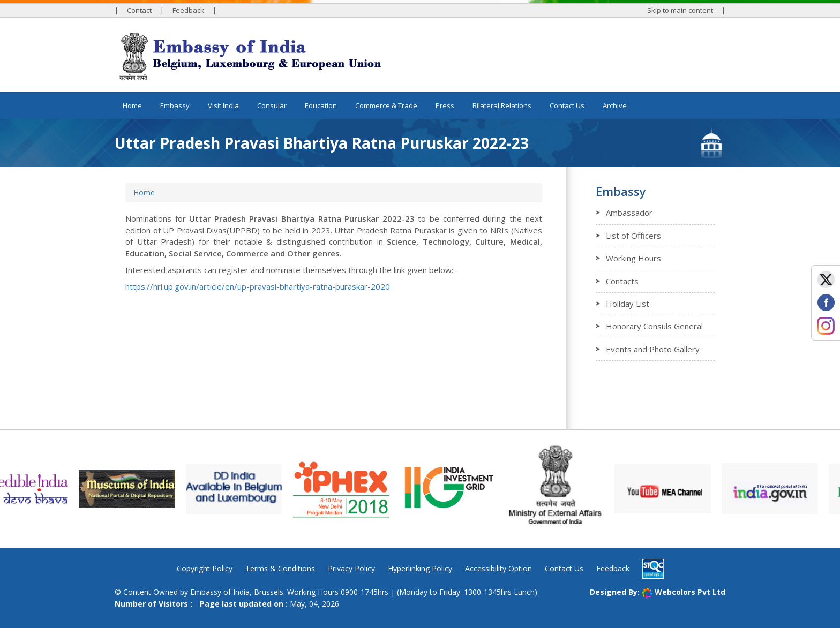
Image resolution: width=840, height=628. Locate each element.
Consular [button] (272, 105)
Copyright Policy (205, 568)
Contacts (622, 281)
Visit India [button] (223, 105)
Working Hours (633, 258)
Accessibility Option (498, 568)
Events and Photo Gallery (653, 349)
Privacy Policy (351, 568)
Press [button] (445, 105)
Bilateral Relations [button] (502, 105)
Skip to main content (680, 10)
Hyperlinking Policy (420, 568)
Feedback (188, 10)
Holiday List (628, 304)
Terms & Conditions (280, 568)
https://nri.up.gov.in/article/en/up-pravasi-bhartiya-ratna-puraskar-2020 (258, 286)
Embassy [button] (175, 105)
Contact (139, 10)
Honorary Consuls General (654, 326)
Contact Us (567, 105)
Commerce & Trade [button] (386, 105)
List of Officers (633, 236)
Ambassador (629, 213)
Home (132, 105)
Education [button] (321, 105)
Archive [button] (615, 105)
